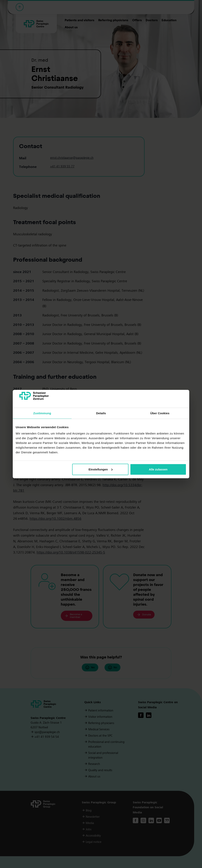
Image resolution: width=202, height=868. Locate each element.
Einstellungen (100, 469)
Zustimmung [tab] (42, 413)
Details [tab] (101, 413)
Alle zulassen (158, 469)
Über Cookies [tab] (160, 413)
